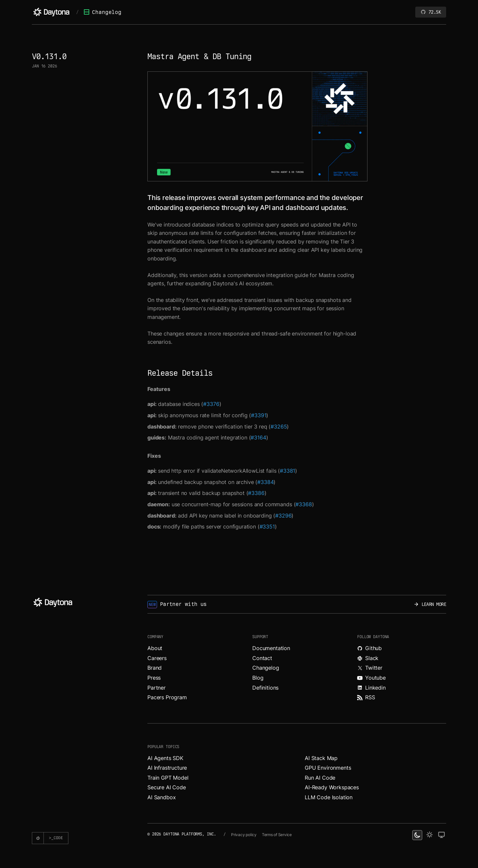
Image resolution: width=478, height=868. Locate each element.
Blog (258, 678)
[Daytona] (51, 12)
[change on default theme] (441, 835)
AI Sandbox (161, 797)
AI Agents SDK (165, 758)
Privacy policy (244, 835)
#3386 (256, 493)
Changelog (103, 12)
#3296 (283, 516)
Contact (262, 658)
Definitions (265, 688)
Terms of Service (277, 835)
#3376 (211, 404)
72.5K (431, 12)
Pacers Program (167, 697)
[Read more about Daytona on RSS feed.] (402, 698)
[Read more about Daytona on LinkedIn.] (402, 688)
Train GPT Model (168, 778)
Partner (157, 688)
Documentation (271, 648)
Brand (155, 668)
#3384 (265, 482)
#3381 (287, 471)
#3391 (259, 415)
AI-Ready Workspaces (332, 787)
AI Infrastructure (167, 768)
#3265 (279, 427)
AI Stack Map (321, 758)
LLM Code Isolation (329, 797)
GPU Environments (328, 768)
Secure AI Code (167, 787)
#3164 (258, 437)
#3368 (304, 504)
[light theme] (430, 835)
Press (154, 678)
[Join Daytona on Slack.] (402, 658)
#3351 (267, 527)
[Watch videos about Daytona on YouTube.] (402, 678)
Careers (157, 658)
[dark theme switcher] (417, 835)
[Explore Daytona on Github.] (402, 648)
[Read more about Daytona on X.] (402, 668)
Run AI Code (320, 778)
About (155, 648)
